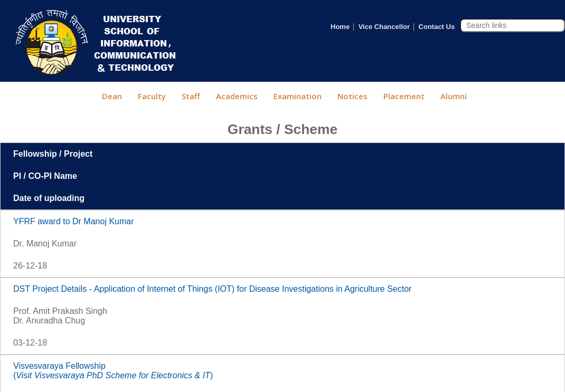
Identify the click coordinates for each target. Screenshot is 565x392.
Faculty (152, 96)
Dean (112, 96)
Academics (237, 96)
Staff (191, 96)
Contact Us (437, 27)
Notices (352, 96)
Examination (298, 96)
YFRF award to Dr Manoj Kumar (74, 221)
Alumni (454, 96)
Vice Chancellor (384, 27)
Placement (404, 96)
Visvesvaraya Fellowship (59, 366)
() (113, 375)
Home (340, 27)
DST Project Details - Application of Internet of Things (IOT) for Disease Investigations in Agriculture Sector (212, 289)
